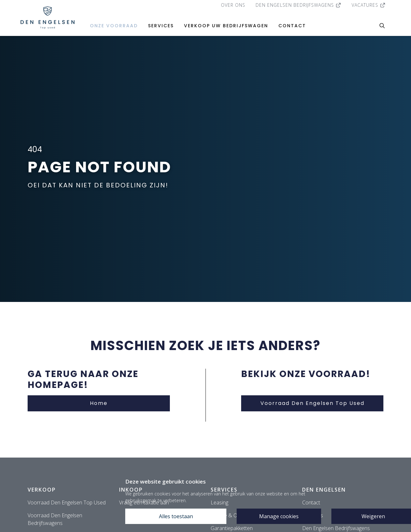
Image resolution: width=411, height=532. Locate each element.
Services (161, 26)
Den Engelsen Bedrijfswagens (298, 5)
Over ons (233, 5)
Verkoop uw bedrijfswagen (226, 26)
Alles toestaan (176, 516)
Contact (292, 26)
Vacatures (369, 5)
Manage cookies (279, 516)
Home (99, 403)
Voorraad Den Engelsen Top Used (312, 403)
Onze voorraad (114, 26)
